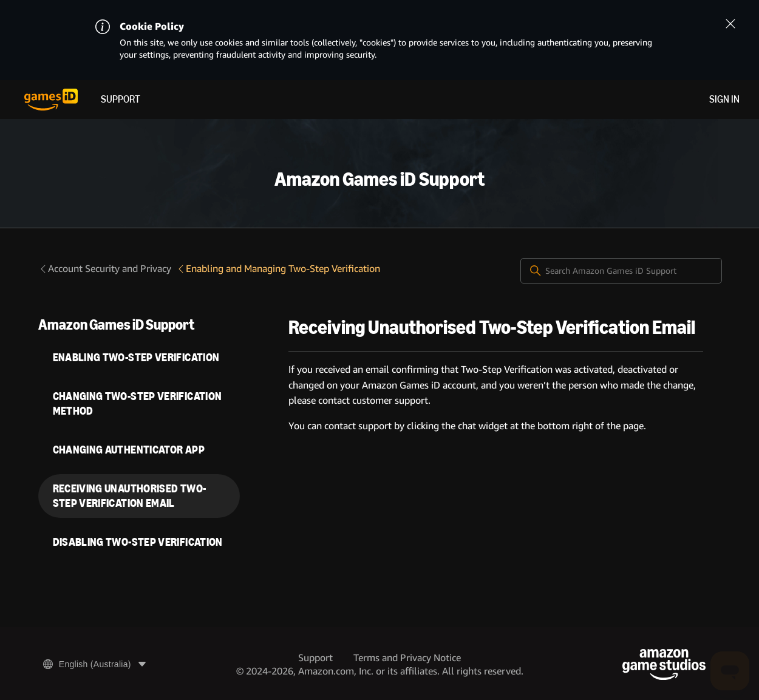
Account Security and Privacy (105, 269)
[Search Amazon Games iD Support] (621, 271)
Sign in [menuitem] (724, 99)
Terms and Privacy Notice (407, 658)
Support (121, 99)
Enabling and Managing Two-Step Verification (278, 269)
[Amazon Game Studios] (664, 664)
